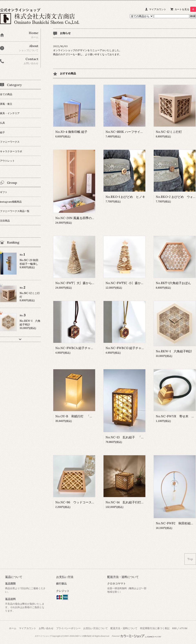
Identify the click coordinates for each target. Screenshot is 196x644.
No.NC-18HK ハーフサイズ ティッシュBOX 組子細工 (145, 132)
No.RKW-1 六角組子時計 (174, 351)
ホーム (13, 628)
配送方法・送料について (124, 628)
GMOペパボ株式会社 (83, 636)
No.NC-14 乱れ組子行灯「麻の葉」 (131, 502)
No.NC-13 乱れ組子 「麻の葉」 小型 (134, 437)
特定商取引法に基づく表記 (155, 628)
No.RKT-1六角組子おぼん (173, 283)
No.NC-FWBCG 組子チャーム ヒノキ (133, 348)
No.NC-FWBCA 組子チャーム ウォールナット (88, 348)
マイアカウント (158, 9)
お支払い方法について (96, 628)
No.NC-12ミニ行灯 (169, 132)
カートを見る (185, 9)
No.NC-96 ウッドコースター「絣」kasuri (85, 502)
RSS (174, 628)
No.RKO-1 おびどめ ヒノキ (125, 197)
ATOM (183, 628)
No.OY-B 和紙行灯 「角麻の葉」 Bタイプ (87, 416)
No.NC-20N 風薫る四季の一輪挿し (80, 218)
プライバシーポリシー (68, 628)
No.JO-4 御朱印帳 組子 (71, 132)
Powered (136, 636)
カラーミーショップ (43, 636)
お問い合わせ (46, 628)
